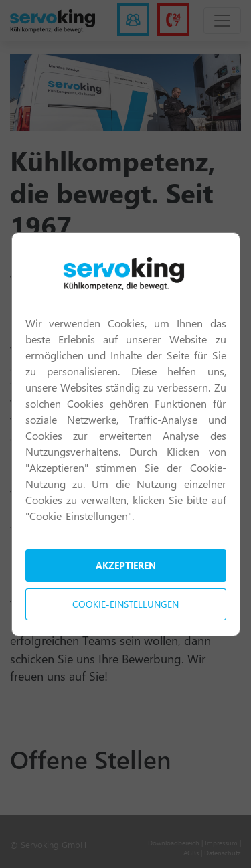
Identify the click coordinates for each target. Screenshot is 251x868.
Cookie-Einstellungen (125, 604)
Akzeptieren (126, 565)
